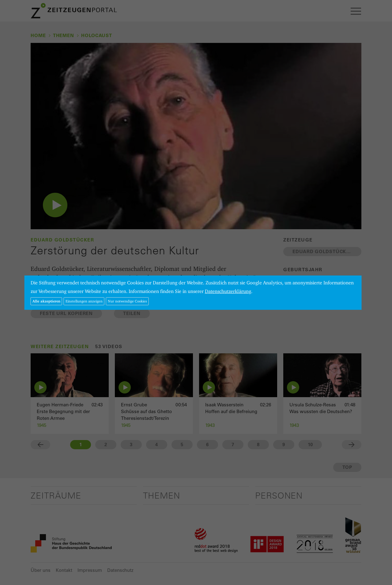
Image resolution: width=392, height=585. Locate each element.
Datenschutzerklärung (228, 291)
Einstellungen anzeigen (84, 301)
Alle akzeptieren (46, 301)
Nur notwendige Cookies (127, 301)
